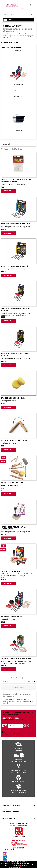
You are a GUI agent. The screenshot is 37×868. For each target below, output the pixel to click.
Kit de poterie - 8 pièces (12, 483)
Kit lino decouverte (11, 571)
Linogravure (18, 85)
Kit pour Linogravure (11, 616)
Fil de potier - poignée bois (14, 440)
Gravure (18, 50)
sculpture (6, 36)
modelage (7, 38)
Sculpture (19, 131)
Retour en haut (19, 687)
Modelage (18, 91)
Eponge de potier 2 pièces (13, 398)
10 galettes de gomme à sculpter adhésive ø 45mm (17, 181)
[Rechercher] (18, 14)
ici (21, 867)
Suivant (31, 681)
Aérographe (19, 96)
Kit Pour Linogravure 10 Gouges (16, 659)
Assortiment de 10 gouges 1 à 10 (16, 224)
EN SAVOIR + (8, 191)
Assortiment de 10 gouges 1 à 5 (15, 266)
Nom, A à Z (18, 144)
